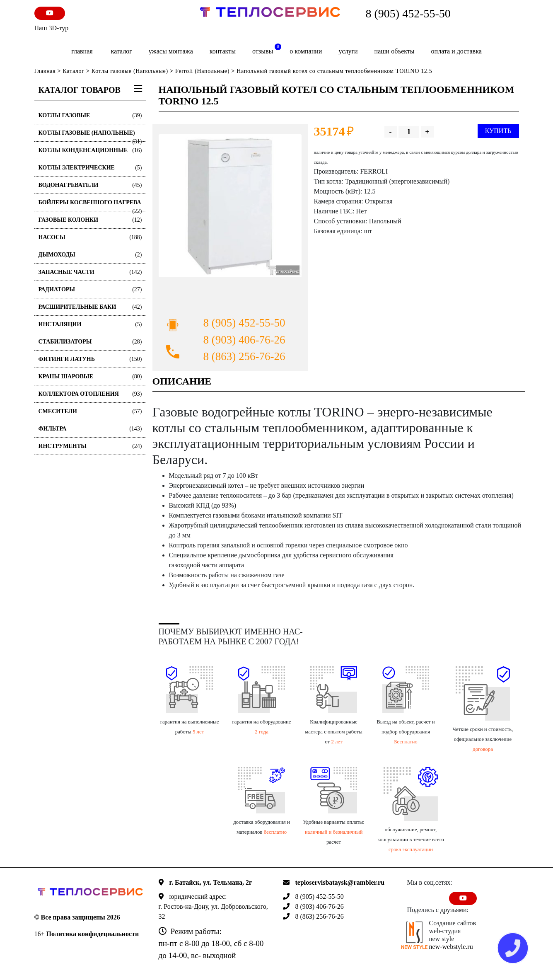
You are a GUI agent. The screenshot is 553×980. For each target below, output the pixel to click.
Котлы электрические (90, 168)
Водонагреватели (90, 185)
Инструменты (90, 446)
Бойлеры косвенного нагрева (90, 205)
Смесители (90, 411)
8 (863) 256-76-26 (244, 356)
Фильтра (90, 429)
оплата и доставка (456, 51)
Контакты (223, 51)
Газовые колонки (90, 220)
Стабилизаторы (90, 342)
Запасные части (90, 272)
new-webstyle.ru (451, 947)
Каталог (122, 51)
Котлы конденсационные (90, 150)
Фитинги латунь (90, 359)
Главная (82, 51)
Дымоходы (90, 255)
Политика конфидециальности (93, 934)
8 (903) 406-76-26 (244, 340)
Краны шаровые (90, 376)
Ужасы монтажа (171, 51)
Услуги (348, 51)
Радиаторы (90, 289)
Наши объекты (395, 51)
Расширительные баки (90, 307)
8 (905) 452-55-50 (408, 13)
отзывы (267, 49)
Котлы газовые (90, 115)
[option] (230, 206)
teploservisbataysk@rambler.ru (340, 882)
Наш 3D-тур (52, 28)
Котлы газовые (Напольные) (130, 71)
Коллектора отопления (90, 394)
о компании (306, 51)
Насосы (90, 237)
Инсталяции (90, 324)
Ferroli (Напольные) (202, 71)
